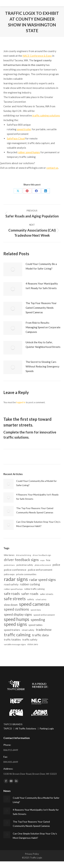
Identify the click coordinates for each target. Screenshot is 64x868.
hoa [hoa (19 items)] (48, 560)
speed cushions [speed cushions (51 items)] (16, 609)
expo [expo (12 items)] (42, 560)
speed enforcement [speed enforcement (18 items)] (44, 615)
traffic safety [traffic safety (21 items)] (30, 640)
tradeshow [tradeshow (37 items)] (44, 630)
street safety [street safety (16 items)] (28, 630)
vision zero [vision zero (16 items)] (33, 644)
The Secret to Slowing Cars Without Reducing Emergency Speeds (42, 366)
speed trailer (24, 129)
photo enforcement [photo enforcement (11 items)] (43, 565)
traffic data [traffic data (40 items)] (40, 635)
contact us (52, 168)
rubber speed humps (29, 152)
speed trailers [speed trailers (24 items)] (12, 630)
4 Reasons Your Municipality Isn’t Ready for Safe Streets (42, 286)
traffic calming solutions (46, 115)
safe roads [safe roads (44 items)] (12, 594)
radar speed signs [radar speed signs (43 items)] (43, 580)
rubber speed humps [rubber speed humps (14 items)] (13, 589)
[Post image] (13, 269)
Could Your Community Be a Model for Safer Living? (41, 266)
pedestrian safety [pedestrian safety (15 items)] (25, 565)
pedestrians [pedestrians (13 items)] (9, 565)
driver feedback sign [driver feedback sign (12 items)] (42, 555)
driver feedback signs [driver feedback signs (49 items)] (21, 560)
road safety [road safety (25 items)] (11, 584)
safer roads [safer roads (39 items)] (30, 594)
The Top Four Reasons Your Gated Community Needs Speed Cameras (41, 308)
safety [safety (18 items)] (31, 599)
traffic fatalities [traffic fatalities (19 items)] (12, 640)
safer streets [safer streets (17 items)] (47, 594)
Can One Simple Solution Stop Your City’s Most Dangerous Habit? (38, 524)
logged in (21, 402)
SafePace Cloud (16, 138)
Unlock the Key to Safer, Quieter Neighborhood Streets (43, 345)
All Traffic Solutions (26, 728)
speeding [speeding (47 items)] (38, 620)
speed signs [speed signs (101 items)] (15, 624)
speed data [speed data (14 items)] (36, 610)
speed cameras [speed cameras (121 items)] (34, 604)
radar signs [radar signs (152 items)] (16, 579)
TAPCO (8, 728)
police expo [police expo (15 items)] (9, 574)
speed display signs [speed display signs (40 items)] (18, 614)
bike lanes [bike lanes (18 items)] (9, 555)
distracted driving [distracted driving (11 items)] (24, 555)
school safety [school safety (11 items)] (41, 599)
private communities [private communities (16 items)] (26, 574)
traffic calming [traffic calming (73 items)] (17, 635)
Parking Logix (47, 728)
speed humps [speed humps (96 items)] (17, 619)
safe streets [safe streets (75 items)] (15, 599)
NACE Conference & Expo (37, 56)
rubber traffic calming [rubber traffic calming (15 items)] (34, 589)
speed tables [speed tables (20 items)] (35, 625)
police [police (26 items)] (56, 565)
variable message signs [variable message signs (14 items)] (15, 644)
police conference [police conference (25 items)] (15, 570)
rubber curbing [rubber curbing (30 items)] (30, 584)
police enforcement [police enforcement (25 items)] (40, 570)
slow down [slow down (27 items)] (11, 605)
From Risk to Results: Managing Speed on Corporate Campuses (43, 327)
